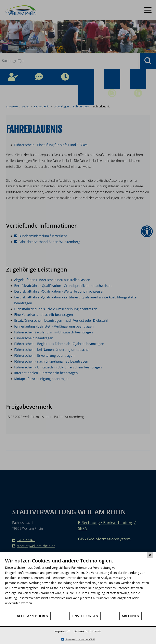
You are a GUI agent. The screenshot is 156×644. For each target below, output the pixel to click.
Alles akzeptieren (33, 616)
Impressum (62, 631)
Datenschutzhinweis (88, 631)
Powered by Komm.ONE (80, 639)
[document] (78, 585)
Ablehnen (131, 616)
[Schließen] (150, 555)
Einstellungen (85, 616)
